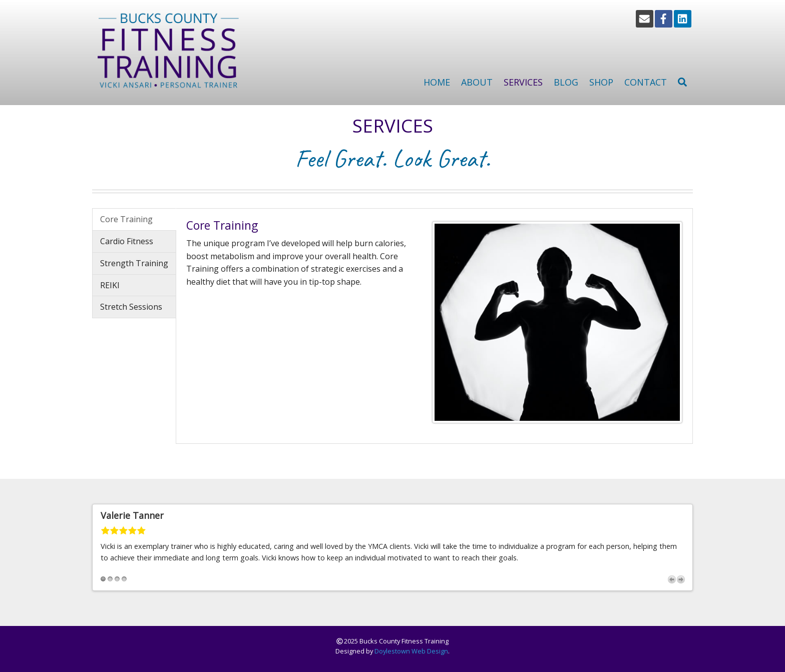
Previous (672, 579)
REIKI (110, 285)
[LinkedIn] (683, 19)
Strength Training (134, 263)
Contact (646, 82)
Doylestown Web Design (411, 651)
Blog (566, 82)
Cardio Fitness (127, 241)
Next (681, 579)
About (477, 82)
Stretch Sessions (131, 307)
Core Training (126, 219)
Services (523, 82)
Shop (601, 82)
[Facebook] (664, 19)
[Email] (645, 19)
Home (437, 82)
